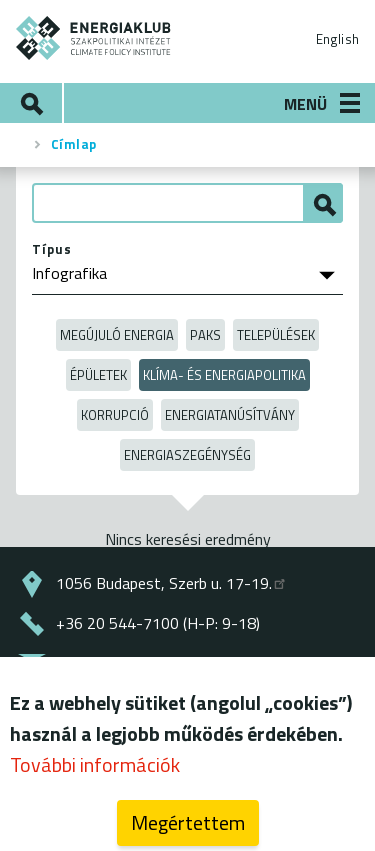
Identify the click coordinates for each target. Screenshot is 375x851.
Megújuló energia (117, 335)
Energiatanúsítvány (230, 415)
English (337, 39)
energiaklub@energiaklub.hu (156, 663)
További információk (95, 772)
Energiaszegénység (187, 455)
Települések (276, 335)
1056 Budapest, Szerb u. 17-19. (172, 583)
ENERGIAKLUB (94, 38)
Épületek (98, 375)
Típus (52, 249)
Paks (205, 335)
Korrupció (115, 415)
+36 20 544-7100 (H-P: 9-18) (158, 623)
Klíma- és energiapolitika (224, 375)
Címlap (74, 144)
